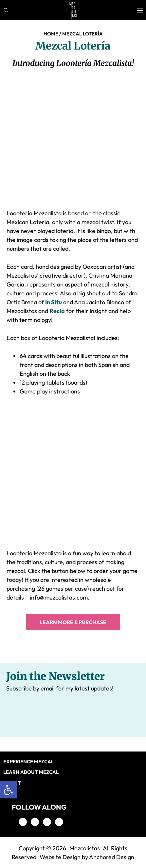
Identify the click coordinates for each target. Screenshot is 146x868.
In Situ (54, 302)
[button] (9, 790)
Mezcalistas (85, 848)
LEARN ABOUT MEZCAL (31, 772)
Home (51, 34)
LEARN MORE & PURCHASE (73, 622)
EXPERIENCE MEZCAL (28, 762)
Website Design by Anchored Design (87, 857)
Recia (57, 311)
